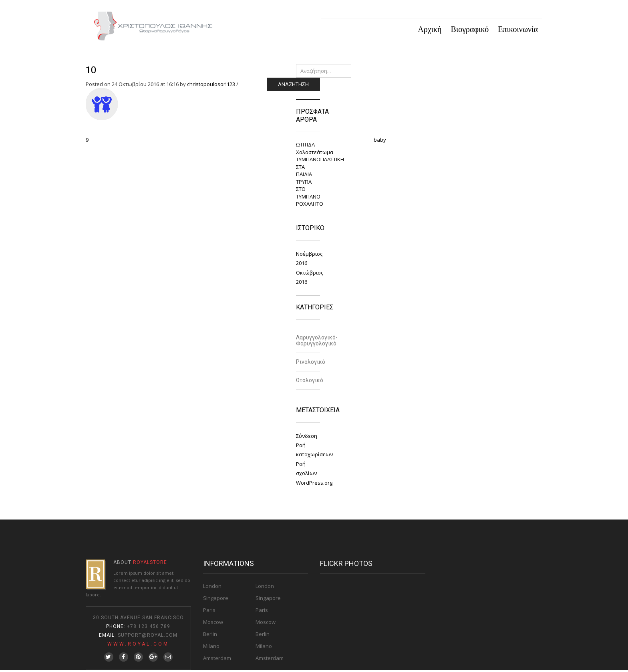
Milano (211, 648)
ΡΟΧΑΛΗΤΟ (310, 206)
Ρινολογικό (311, 363)
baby (380, 142)
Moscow (213, 624)
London (212, 588)
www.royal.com (138, 646)
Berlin (210, 636)
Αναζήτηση (293, 86)
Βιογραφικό (470, 30)
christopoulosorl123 (211, 86)
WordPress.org (314, 484)
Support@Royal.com (148, 637)
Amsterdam (217, 660)
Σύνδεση (307, 437)
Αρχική (430, 30)
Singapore (216, 600)
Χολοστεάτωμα (315, 154)
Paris (209, 612)
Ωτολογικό (310, 382)
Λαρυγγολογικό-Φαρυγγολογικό (317, 342)
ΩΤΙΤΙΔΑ (305, 146)
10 (91, 72)
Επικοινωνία (518, 30)
